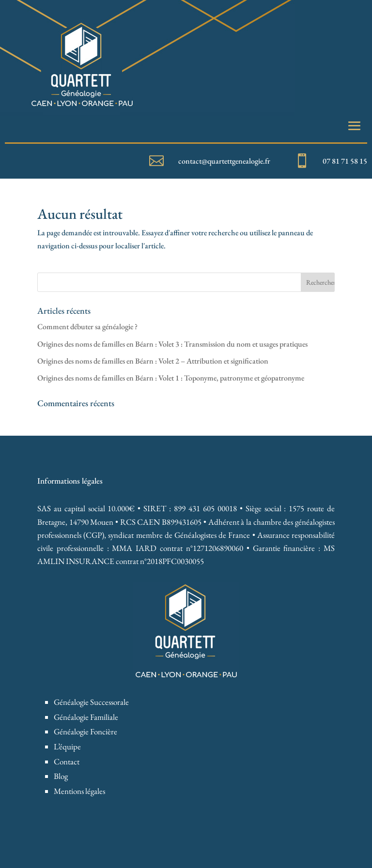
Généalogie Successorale (91, 702)
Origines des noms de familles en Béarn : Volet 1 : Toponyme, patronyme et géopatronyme (171, 378)
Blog (61, 776)
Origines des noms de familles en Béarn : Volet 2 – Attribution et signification (153, 361)
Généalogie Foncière (85, 731)
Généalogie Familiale (86, 717)
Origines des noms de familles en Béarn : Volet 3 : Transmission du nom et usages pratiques (172, 344)
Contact (67, 761)
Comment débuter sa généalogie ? (87, 327)
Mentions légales (79, 791)
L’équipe (67, 746)
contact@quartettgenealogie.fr (224, 161)
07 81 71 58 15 (345, 161)
